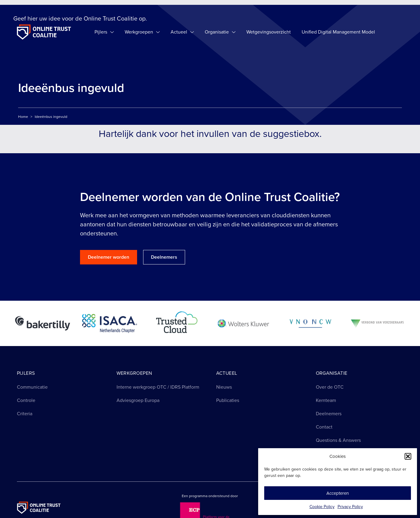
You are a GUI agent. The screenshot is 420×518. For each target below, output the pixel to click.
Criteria (25, 414)
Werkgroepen (142, 32)
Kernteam (326, 400)
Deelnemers (329, 414)
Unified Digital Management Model (338, 32)
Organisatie (220, 32)
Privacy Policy (350, 507)
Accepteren (338, 493)
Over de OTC (330, 387)
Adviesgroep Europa (138, 400)
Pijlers (104, 32)
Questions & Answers (338, 440)
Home (23, 117)
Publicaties (228, 400)
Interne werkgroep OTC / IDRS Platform (158, 387)
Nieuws (224, 387)
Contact (324, 427)
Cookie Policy (322, 507)
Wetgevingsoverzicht (269, 32)
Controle (26, 400)
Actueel (182, 32)
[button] (408, 456)
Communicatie (32, 387)
